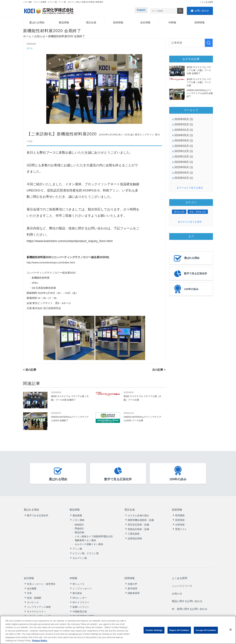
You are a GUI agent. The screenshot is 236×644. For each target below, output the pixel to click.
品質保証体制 (135, 537)
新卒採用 (132, 586)
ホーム (27, 36)
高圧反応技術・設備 (138, 523)
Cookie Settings (154, 630)
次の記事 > (159, 370)
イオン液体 (78, 519)
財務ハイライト (81, 604)
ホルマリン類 (80, 557)
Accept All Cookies (206, 630)
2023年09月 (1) (184, 162)
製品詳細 (79, 531)
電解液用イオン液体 (85, 539)
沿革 (29, 590)
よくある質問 (207, 2)
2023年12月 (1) (184, 151)
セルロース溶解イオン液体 (89, 543)
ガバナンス (33, 600)
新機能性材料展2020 (77, 134)
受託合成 (91, 23)
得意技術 (180, 519)
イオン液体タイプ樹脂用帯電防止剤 (94, 535)
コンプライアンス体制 (39, 604)
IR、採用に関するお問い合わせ (190, 600)
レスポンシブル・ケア (39, 613)
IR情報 (172, 23)
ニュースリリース (182, 582)
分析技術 (180, 523)
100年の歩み (186, 290)
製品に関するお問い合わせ (188, 594)
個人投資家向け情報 (83, 613)
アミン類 (77, 548)
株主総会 (77, 590)
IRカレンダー (80, 595)
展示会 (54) (179, 212)
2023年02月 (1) (184, 178)
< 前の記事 (30, 370)
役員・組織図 (34, 595)
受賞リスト (181, 528)
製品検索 (77, 514)
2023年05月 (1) (184, 168)
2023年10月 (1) (184, 157)
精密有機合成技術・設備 (141, 519)
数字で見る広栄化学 (190, 274)
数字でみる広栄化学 (38, 514)
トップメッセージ (82, 586)
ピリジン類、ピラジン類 (86, 552)
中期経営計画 (80, 609)
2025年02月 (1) (184, 125)
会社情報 (145, 23)
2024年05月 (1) (184, 135)
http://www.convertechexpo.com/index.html (51, 263)
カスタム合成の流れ (138, 514)
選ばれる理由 (37, 23)
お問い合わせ (202, 11)
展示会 (30, 49)
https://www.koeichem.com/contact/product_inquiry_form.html (70, 241)
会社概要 (32, 586)
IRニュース (78, 581)
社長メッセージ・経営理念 (41, 581)
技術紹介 (79, 523)
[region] (118, 630)
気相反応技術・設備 (138, 528)
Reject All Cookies (179, 630)
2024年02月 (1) (184, 146)
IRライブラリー (81, 600)
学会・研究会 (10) (198, 212)
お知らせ (40, 36)
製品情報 (64, 23)
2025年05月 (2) (184, 120)
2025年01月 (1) (184, 130)
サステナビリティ (36, 609)
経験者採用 (134, 590)
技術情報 (118, 23)
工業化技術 (134, 533)
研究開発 (180, 514)
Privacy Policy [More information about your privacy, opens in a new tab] (40, 641)
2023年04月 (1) (184, 173)
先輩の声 (132, 581)
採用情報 (200, 23)
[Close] (231, 630)
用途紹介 (79, 527)
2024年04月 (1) (184, 141)
